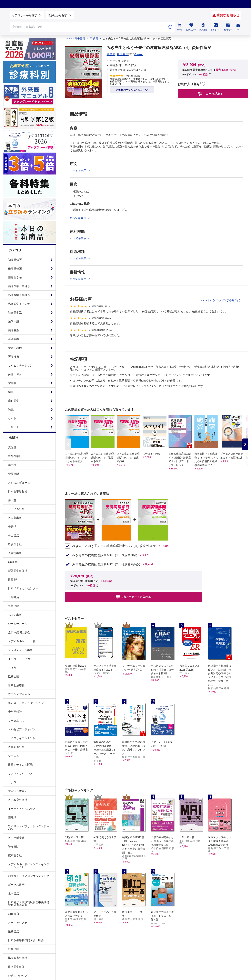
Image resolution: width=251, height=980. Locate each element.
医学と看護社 (16, 838)
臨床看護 (14, 330)
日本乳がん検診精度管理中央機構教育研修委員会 (29, 904)
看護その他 (15, 348)
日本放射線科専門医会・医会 (26, 940)
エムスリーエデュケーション (26, 703)
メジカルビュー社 (19, 483)
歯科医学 (14, 401)
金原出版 (14, 474)
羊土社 (12, 465)
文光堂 (12, 447)
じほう (12, 668)
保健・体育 (15, 374)
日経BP (13, 580)
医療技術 (14, 357)
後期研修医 (15, 269)
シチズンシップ (18, 975)
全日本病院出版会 (19, 632)
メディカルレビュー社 (22, 641)
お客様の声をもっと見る (130, 90)
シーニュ (14, 756)
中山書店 (14, 535)
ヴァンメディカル (19, 694)
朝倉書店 (14, 914)
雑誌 (11, 410)
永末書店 (14, 893)
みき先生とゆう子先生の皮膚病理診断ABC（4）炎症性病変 (114, 546)
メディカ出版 (16, 509)
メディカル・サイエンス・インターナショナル (29, 866)
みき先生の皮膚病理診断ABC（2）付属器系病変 (106, 564)
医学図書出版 (16, 747)
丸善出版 (14, 606)
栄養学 (12, 383)
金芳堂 (12, 527)
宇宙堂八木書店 (18, 791)
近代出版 (14, 949)
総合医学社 (15, 544)
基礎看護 (14, 339)
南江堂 (12, 817)
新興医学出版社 (18, 571)
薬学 (11, 392)
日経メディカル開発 (20, 765)
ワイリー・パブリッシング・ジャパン (29, 828)
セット (12, 418)
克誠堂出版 (15, 553)
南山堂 (12, 500)
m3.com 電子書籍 (75, 38)
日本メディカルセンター (23, 588)
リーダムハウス (18, 721)
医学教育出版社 (18, 800)
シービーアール (18, 624)
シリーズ (14, 427)
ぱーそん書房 (16, 885)
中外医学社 (15, 456)
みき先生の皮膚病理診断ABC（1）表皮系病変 (105, 555)
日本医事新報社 (18, 491)
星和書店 (14, 931)
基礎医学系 (15, 277)
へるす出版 (15, 615)
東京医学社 (15, 855)
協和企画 (14, 676)
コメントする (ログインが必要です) (220, 300)
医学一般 (14, 321)
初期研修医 (15, 260)
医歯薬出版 (15, 518)
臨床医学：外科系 (19, 295)
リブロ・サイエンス (20, 773)
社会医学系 (15, 313)
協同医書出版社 (18, 958)
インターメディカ (19, 659)
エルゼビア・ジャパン (22, 729)
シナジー (14, 782)
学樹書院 (14, 847)
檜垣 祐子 (123, 54)
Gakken (13, 562)
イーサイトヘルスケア (22, 809)
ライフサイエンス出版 (22, 738)
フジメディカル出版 (20, 650)
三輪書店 (14, 597)
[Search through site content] (88, 27)
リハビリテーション (20, 365)
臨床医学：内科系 (19, 286)
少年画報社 (15, 712)
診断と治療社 (16, 685)
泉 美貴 (94, 38)
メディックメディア (20, 923)
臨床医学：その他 (19, 304)
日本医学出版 (16, 967)
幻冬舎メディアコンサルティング (29, 876)
